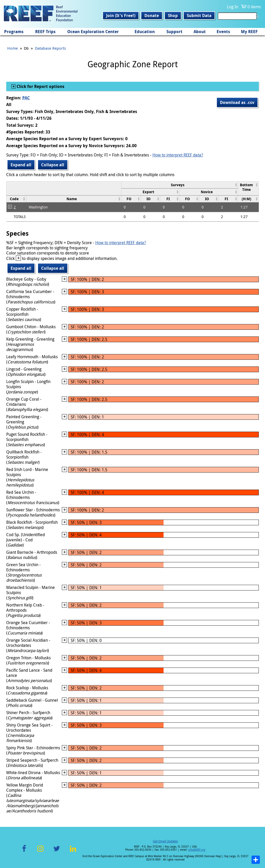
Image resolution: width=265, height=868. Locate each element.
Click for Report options (40, 86)
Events (223, 32)
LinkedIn (73, 852)
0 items (254, 7)
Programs (14, 32)
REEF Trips (45, 32)
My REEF (249, 32)
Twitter (57, 852)
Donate (152, 16)
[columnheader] (179, 185)
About (200, 32)
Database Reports (50, 48)
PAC (26, 98)
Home (13, 48)
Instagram (40, 852)
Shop (173, 16)
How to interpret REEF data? (178, 155)
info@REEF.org (197, 850)
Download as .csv (237, 102)
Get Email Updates (165, 841)
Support (174, 32)
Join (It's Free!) (121, 16)
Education (145, 32)
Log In (233, 7)
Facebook (24, 852)
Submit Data (199, 16)
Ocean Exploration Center (93, 32)
